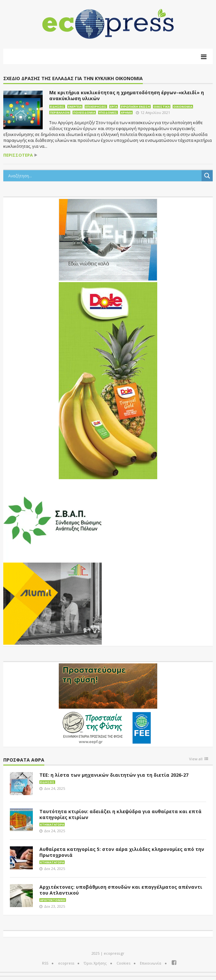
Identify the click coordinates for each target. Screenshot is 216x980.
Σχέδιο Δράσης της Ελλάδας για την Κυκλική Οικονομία (73, 79)
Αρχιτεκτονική (53, 900)
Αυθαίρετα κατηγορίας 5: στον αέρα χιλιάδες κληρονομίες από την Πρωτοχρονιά (122, 852)
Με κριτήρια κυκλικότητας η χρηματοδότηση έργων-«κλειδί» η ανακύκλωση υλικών (127, 95)
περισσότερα (18, 155)
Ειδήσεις (57, 107)
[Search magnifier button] (207, 176)
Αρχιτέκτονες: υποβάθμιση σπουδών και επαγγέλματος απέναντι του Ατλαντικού (121, 890)
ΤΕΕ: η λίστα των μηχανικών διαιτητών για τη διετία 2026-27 (114, 775)
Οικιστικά (162, 107)
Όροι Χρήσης (95, 963)
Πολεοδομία (84, 112)
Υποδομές (108, 112)
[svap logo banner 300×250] (53, 520)
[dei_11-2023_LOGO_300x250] (108, 239)
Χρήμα (126, 112)
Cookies (123, 963)
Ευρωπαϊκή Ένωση (135, 107)
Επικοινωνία (151, 963)
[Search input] (104, 176)
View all (196, 759)
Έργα (114, 107)
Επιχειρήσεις (96, 107)
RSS (45, 963)
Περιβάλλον (60, 112)
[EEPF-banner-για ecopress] (108, 704)
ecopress (66, 963)
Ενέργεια (75, 107)
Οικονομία (183, 107)
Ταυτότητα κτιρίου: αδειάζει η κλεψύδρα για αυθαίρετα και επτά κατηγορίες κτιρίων (120, 814)
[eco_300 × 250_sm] (53, 603)
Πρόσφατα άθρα (24, 760)
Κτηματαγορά (52, 824)
